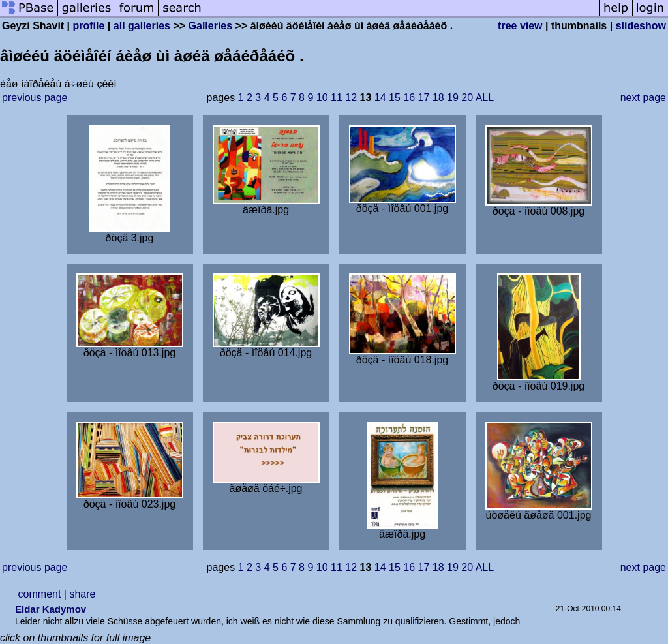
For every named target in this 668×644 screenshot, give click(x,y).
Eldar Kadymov (51, 609)
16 (409, 98)
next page (643, 98)
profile (89, 26)
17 (424, 98)
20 (467, 98)
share (82, 594)
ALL (485, 98)
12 (351, 98)
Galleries (211, 26)
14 (380, 98)
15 (395, 98)
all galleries (142, 26)
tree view (520, 26)
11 (337, 98)
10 (322, 98)
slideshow (641, 26)
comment (40, 594)
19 (453, 98)
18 (438, 98)
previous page (35, 98)
